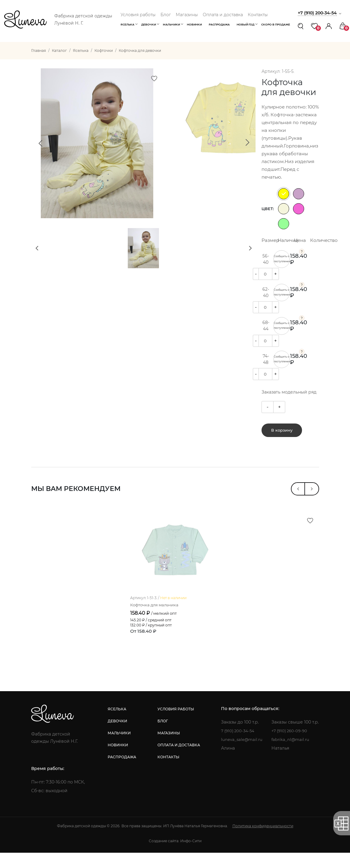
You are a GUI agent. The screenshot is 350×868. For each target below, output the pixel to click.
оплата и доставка (178, 760)
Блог (166, 15)
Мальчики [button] (171, 24)
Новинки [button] (194, 24)
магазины (168, 748)
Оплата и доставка (223, 15)
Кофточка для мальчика (156, 620)
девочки (117, 736)
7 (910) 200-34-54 (238, 746)
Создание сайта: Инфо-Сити (175, 856)
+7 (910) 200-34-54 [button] (319, 13)
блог (162, 736)
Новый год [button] (245, 24)
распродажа (122, 772)
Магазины (187, 15)
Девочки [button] (149, 24)
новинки (118, 760)
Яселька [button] (127, 24)
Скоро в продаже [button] (276, 24)
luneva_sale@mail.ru (241, 755)
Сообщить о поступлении (282, 259)
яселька (117, 724)
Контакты (258, 15)
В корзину (282, 433)
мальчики (119, 748)
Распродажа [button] (219, 24)
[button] (329, 26)
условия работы (175, 724)
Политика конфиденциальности (263, 841)
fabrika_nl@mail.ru (291, 755)
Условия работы (138, 15)
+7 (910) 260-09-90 (291, 746)
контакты (168, 772)
